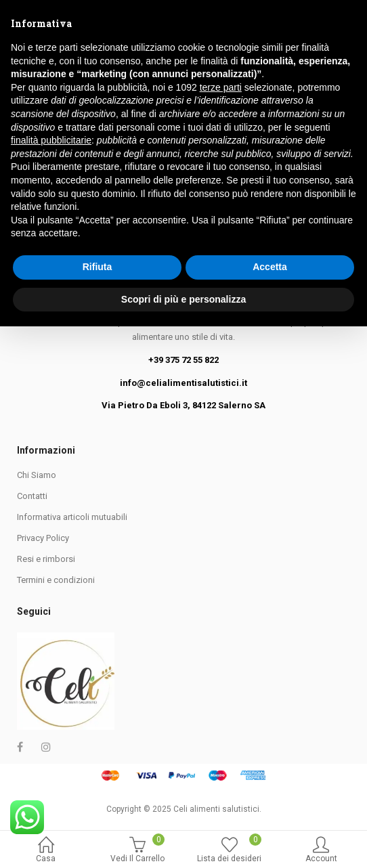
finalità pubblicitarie (51, 682)
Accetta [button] (270, 808)
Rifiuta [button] (98, 808)
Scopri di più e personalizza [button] (183, 840)
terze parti (221, 629)
